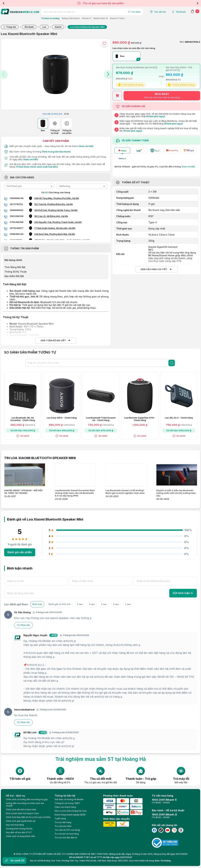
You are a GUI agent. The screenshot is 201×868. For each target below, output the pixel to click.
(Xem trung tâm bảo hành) (56, 152)
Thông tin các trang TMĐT (67, 803)
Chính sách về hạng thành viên (20, 836)
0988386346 (17, 234)
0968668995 (17, 210)
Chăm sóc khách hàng (65, 807)
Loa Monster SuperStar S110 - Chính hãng (140, 419)
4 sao (92, 604)
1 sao (128, 604)
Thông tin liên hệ (65, 796)
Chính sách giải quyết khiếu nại (21, 821)
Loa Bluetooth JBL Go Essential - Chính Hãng (23, 419)
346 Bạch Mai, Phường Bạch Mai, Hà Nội (55, 234)
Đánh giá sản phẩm (20, 552)
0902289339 (17, 216)
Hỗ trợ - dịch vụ (15, 796)
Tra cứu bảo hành (63, 826)
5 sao (80, 604)
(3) (23, 860)
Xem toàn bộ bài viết (53, 340)
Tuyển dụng (60, 818)
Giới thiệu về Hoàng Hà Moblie (69, 799)
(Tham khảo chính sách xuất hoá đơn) (37, 167)
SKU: (182, 42)
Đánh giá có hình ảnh (60, 604)
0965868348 (17, 198)
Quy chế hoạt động (15, 825)
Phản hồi (23, 625)
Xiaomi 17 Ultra (117, 18)
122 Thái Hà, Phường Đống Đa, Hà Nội (53, 204)
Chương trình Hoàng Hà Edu (19, 829)
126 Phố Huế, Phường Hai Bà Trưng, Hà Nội (56, 210)
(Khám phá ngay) (156, 116)
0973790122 (16, 204)
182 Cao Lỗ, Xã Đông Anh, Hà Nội (51, 216)
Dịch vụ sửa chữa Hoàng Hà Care (71, 811)
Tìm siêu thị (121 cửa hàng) (67, 830)
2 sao (116, 604)
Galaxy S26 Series (71, 18)
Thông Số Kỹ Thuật (16, 272)
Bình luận (37, 604)
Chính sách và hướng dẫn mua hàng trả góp (27, 799)
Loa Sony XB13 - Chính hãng (62, 418)
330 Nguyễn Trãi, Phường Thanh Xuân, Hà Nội (58, 222)
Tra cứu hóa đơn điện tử (66, 838)
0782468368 (17, 222)
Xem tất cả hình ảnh (52, 114)
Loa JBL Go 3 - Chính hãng (179, 418)
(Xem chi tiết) (86, 146)
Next (198, 3)
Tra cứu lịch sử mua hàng (67, 834)
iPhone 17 (87, 18)
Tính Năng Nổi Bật (15, 267)
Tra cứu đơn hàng (63, 822)
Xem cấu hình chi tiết (154, 269)
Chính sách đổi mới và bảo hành (21, 810)
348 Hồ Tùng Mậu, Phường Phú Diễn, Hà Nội (57, 198)
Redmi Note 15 (101, 18)
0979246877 (17, 228)
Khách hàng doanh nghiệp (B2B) (70, 815)
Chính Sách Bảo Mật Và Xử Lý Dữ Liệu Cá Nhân (28, 817)
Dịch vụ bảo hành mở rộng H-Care (22, 813)
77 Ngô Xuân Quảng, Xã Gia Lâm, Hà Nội (55, 228)
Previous (3, 3)
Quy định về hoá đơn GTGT (19, 832)
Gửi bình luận (183, 593)
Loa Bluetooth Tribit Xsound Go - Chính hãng (101, 419)
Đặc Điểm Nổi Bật (14, 276)
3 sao (104, 604)
